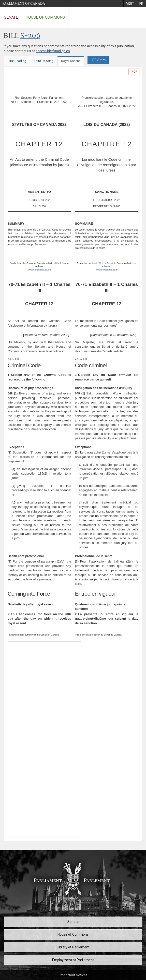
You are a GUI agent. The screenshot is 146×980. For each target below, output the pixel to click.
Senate (11, 17)
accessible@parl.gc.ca (53, 51)
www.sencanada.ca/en (39, 270)
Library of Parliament (73, 947)
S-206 (30, 36)
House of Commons (45, 17)
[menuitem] (130, 4)
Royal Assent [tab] (71, 61)
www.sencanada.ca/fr (107, 270)
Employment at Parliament (73, 960)
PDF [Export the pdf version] (134, 72)
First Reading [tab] (17, 61)
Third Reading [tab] (44, 61)
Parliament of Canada (24, 4)
